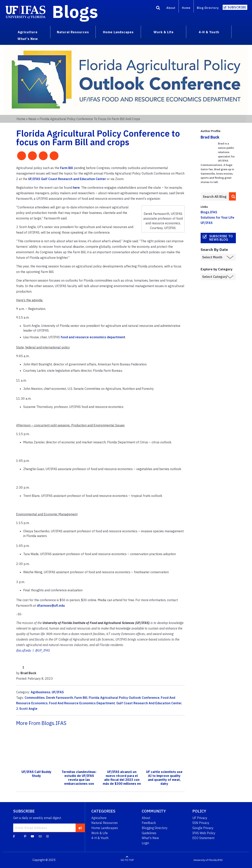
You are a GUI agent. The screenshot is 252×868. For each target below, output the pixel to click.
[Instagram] (47, 836)
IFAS (220, 860)
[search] (233, 196)
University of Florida (205, 860)
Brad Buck (210, 137)
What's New (150, 838)
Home (186, 8)
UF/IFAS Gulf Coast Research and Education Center (67, 179)
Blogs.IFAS (209, 212)
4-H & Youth (100, 838)
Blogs (75, 11)
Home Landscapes (105, 828)
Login (145, 843)
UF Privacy (200, 818)
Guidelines (149, 833)
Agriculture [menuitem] (28, 32)
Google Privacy (203, 828)
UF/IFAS (58, 692)
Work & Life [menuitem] (164, 32)
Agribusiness (41, 692)
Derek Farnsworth (60, 698)
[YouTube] (32, 836)
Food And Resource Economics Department (82, 703)
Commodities (35, 698)
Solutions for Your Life (217, 217)
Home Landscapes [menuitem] (118, 32)
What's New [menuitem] (28, 39)
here (76, 188)
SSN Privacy (201, 823)
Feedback (149, 823)
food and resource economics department (93, 337)
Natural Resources (105, 823)
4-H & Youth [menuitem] (209, 32)
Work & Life (100, 833)
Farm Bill (67, 168)
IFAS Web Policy (204, 833)
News (32, 119)
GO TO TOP (127, 860)
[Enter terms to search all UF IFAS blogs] (215, 197)
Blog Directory (208, 8)
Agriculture (99, 818)
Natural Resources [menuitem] (73, 32)
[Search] (158, 8)
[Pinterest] (25, 836)
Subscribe (237, 7)
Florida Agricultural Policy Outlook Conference (124, 698)
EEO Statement (203, 838)
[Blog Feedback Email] (40, 836)
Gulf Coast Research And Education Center (149, 703)
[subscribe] (80, 828)
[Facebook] (14, 836)
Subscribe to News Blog (221, 238)
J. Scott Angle (27, 709)
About (171, 8)
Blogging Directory (155, 828)
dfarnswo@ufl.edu (51, 605)
